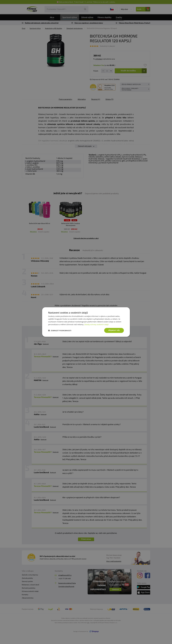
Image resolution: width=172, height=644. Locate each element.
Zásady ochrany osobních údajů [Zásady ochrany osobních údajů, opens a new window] (96, 324)
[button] (60, 330)
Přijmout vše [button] (114, 330)
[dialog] (86, 322)
